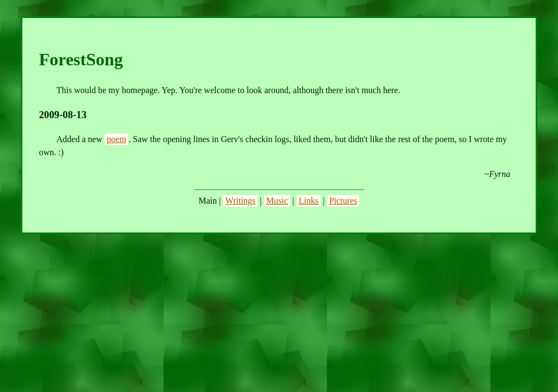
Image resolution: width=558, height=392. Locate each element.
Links (308, 201)
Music (277, 201)
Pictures (343, 201)
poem (117, 139)
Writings (240, 201)
